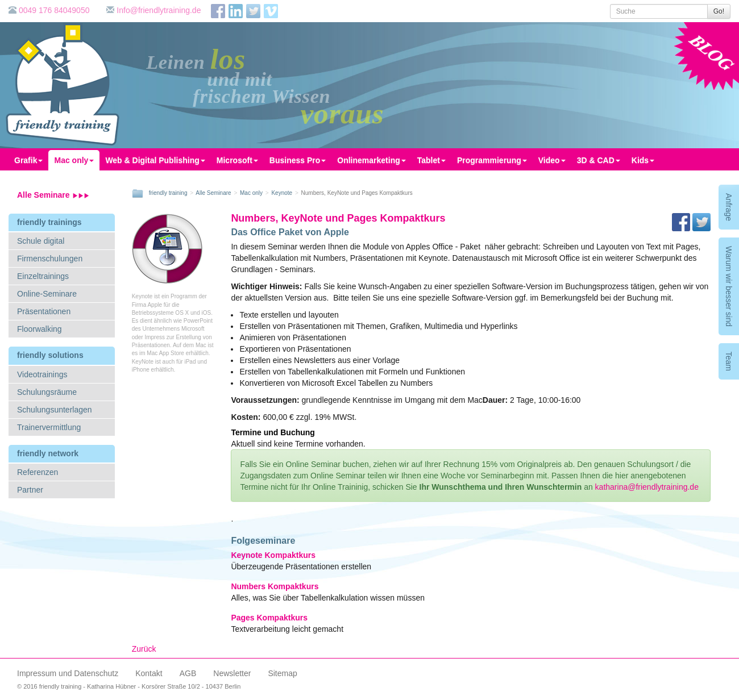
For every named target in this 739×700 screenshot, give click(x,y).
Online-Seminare (47, 294)
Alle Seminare (53, 195)
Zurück (144, 649)
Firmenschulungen (50, 259)
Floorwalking (40, 329)
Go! (719, 11)
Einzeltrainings (43, 276)
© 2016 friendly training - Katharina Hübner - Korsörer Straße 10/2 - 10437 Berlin (129, 686)
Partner (30, 490)
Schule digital (41, 241)
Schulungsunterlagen (55, 410)
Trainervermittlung (49, 427)
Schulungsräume (47, 392)
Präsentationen (44, 311)
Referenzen (38, 472)
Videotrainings (42, 374)
